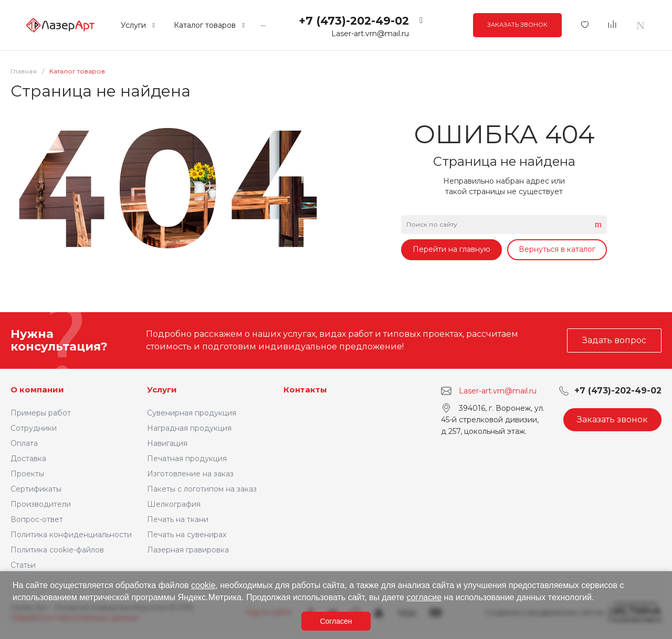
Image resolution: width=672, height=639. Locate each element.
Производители (41, 504)
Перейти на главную (451, 249)
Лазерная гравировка (188, 550)
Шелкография (174, 504)
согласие (424, 597)
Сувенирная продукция (192, 413)
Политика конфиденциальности (71, 535)
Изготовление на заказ (190, 474)
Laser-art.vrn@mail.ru (370, 34)
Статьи (23, 565)
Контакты (305, 390)
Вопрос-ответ (37, 519)
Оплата (24, 443)
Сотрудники (34, 428)
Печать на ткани (178, 519)
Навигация (167, 443)
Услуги (162, 390)
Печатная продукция (187, 459)
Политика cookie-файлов (57, 550)
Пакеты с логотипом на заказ (202, 489)
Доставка (28, 459)
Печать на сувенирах (187, 535)
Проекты (27, 474)
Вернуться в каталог (557, 249)
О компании (37, 390)
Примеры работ (41, 413)
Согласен (336, 621)
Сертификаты (36, 489)
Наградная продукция (189, 428)
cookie (203, 585)
